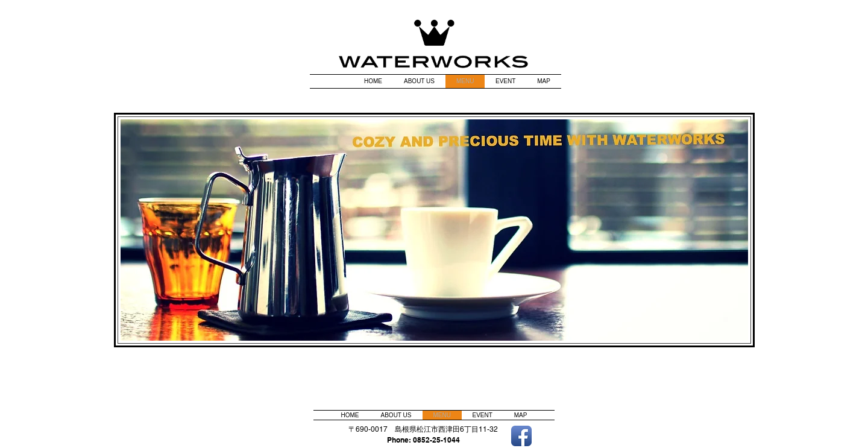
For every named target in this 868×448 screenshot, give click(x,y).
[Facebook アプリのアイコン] (521, 436)
